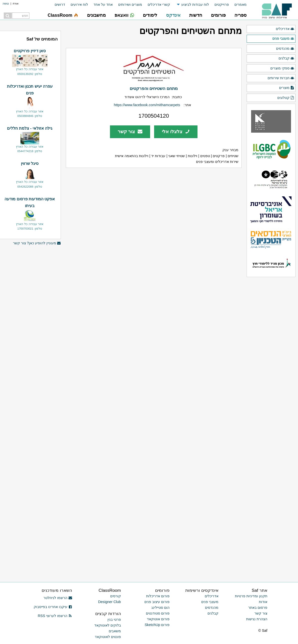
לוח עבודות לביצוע (195, 4)
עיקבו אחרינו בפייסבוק (53, 607)
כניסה (6, 3)
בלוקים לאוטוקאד (108, 625)
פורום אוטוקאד (158, 619)
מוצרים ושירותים (130, 4)
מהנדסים (285, 49)
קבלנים (286, 58)
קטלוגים (286, 98)
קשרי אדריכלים (159, 4)
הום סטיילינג (160, 608)
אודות (263, 602)
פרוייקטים (222, 4)
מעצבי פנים (283, 39)
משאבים (115, 631)
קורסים (116, 596)
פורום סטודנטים (158, 613)
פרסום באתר (258, 608)
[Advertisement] (30, 493)
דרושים (60, 4)
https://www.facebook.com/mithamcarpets (147, 105)
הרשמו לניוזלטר (58, 598)
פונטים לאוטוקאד (108, 637)
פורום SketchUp (157, 625)
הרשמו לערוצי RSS (55, 616)
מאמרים (241, 4)
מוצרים (287, 88)
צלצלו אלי (176, 132)
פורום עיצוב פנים (157, 602)
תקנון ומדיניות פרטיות (251, 596)
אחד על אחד (103, 4)
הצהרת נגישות (257, 619)
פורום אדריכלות (158, 596)
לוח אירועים (79, 4)
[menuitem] (238, 5)
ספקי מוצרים (282, 68)
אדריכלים (285, 29)
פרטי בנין (114, 620)
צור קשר (130, 132)
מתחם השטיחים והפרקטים (154, 88)
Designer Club (109, 602)
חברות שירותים (281, 78)
